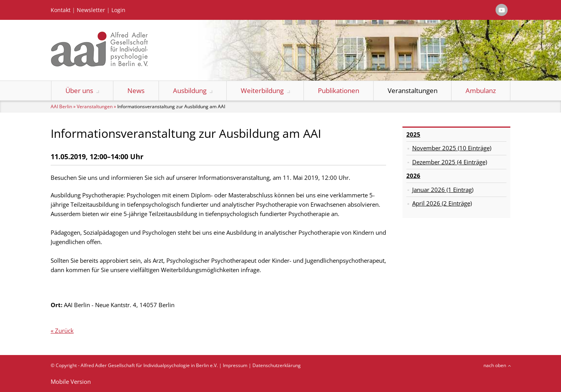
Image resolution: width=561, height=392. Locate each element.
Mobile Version (71, 381)
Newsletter (91, 10)
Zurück (64, 330)
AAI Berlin (61, 106)
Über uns (79, 91)
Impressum (235, 365)
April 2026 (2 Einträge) (442, 203)
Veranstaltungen (413, 91)
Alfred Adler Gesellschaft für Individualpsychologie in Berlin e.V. (149, 365)
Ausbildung (190, 91)
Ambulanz (481, 91)
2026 (413, 176)
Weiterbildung (262, 91)
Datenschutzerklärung (277, 365)
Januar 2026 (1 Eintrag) (443, 190)
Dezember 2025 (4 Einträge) (450, 162)
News (136, 91)
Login (118, 10)
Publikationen (339, 91)
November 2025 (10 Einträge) (452, 148)
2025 (413, 134)
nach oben (495, 365)
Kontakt (61, 10)
